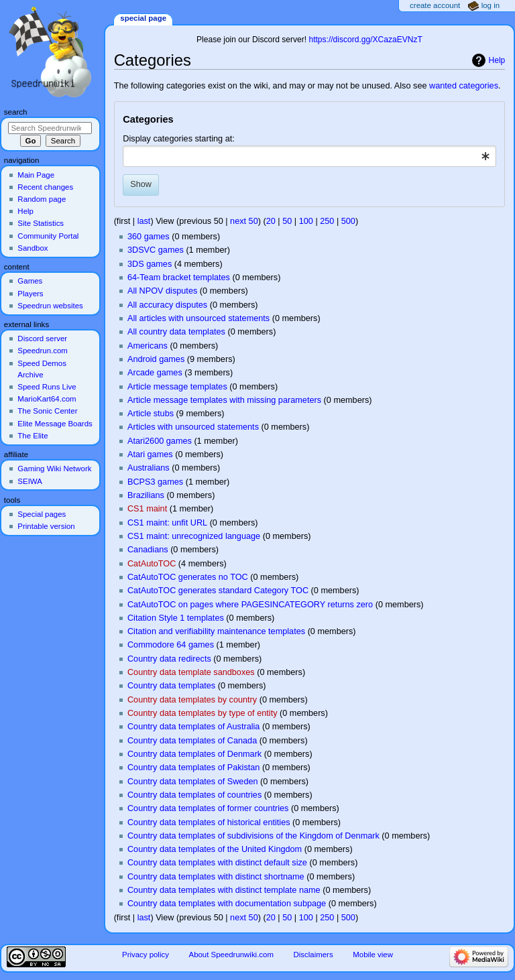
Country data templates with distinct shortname (216, 877)
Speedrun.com (43, 351)
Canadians (148, 550)
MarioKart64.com (47, 399)
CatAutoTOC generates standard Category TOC (218, 591)
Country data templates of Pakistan (193, 768)
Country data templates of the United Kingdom (215, 849)
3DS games (150, 264)
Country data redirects (169, 659)
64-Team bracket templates (179, 278)
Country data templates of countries (194, 795)
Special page (143, 18)
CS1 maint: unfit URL (167, 523)
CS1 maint (147, 509)
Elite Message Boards (55, 424)
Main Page (36, 175)
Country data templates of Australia (193, 727)
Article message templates (177, 387)
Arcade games (155, 373)
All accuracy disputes (167, 305)
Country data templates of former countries (208, 808)
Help (497, 60)
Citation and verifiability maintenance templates (216, 631)
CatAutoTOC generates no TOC (188, 577)
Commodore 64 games (171, 645)
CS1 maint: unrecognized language (194, 536)
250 (327, 221)
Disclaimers (313, 955)
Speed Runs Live (47, 387)
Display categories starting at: (178, 139)
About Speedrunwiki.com (231, 955)
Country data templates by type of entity (203, 713)
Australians (149, 468)
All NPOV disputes (162, 291)
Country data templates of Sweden (193, 782)
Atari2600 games (160, 441)
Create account (435, 5)
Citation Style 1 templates (176, 618)
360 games (149, 237)
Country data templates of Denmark (194, 754)
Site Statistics (41, 223)
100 (306, 221)
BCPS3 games (155, 482)
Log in (491, 5)
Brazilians (146, 495)
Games (30, 281)
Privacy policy (146, 955)
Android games (156, 359)
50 (287, 221)
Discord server (42, 339)
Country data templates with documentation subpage (227, 904)
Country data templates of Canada (192, 741)
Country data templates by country (192, 700)
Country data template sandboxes (191, 672)
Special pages (42, 514)
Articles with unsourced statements (193, 427)
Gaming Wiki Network (54, 469)
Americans (148, 346)
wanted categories (464, 86)
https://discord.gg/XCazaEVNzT (365, 40)
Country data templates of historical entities (209, 822)
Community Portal (48, 236)
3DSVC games (156, 250)
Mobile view (373, 955)
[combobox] (309, 156)
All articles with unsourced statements (198, 318)
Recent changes (45, 187)
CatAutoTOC (152, 564)
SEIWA (30, 481)
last (144, 221)
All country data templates (176, 332)
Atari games (150, 454)
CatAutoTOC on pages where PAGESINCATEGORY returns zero (250, 605)
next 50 (244, 221)
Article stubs (151, 414)
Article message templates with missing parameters (224, 400)
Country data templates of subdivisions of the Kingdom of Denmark (253, 836)
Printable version (46, 526)
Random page (42, 199)
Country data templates (171, 686)
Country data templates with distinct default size (217, 863)
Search (16, 112)
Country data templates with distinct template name (224, 890)
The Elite (33, 436)
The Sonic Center (47, 411)
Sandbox (33, 248)
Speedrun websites (50, 306)
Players (30, 294)
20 (271, 221)
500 (348, 221)
